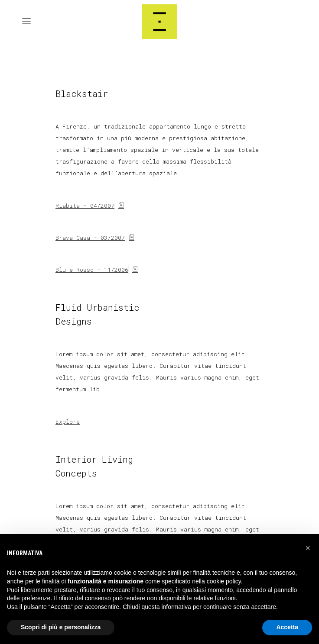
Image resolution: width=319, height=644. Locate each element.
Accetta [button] (287, 627)
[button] (308, 548)
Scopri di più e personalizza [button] (61, 627)
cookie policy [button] (224, 581)
